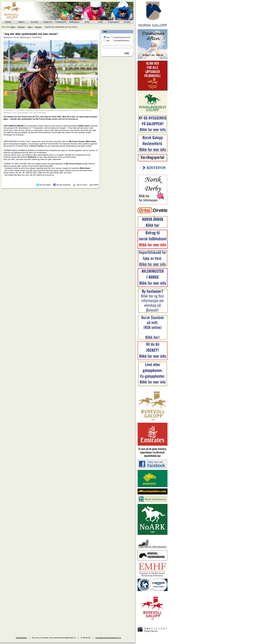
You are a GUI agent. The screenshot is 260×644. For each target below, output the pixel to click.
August (38, 27)
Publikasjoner (61, 22)
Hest (108, 37)
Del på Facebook (63, 185)
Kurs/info (34, 22)
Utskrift (96, 185)
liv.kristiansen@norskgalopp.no (108, 638)
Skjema (21, 22)
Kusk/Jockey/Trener (122, 37)
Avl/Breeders (74, 22)
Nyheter (8, 22)
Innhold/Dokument (122, 41)
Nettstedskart (21, 638)
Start (12, 27)
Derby (87, 22)
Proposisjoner (114, 22)
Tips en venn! (82, 185)
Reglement (48, 22)
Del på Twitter (45, 185)
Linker (100, 22)
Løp (108, 41)
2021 (30, 27)
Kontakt (127, 22)
